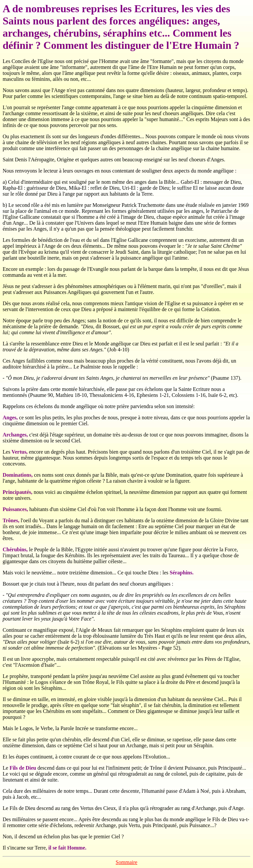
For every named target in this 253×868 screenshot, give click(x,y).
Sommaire (126, 862)
